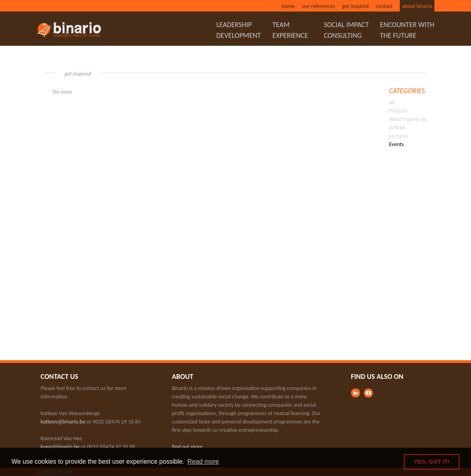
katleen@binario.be (63, 422)
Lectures (399, 136)
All (392, 102)
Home (288, 6)
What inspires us (408, 119)
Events (396, 144)
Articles (397, 128)
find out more (187, 447)
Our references (318, 6)
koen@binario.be (60, 447)
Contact (384, 6)
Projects (398, 111)
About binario (417, 6)
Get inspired (355, 6)
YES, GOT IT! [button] (432, 462)
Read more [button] (203, 461)
